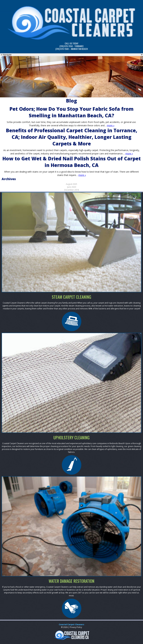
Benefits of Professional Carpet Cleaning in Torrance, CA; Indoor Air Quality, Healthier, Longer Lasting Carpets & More (72, 137)
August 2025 (71, 184)
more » (111, 125)
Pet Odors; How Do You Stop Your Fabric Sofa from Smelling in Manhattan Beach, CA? (71, 112)
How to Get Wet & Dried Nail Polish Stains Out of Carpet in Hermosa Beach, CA (72, 162)
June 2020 (72, 187)
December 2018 (72, 190)
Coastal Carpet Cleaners (71, 624)
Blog (71, 101)
